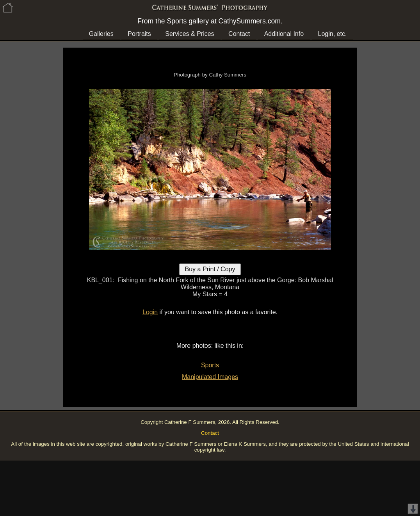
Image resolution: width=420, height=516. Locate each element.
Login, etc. (333, 34)
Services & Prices (190, 34)
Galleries (101, 34)
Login (150, 312)
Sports (210, 365)
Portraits (139, 34)
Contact (239, 34)
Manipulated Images (210, 377)
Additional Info (284, 34)
